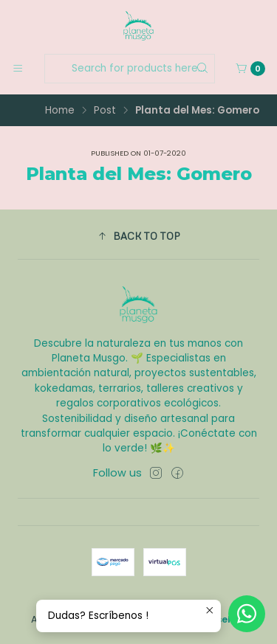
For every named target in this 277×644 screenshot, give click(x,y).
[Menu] (18, 69)
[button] (138, 236)
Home (60, 111)
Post (105, 111)
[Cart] (250, 69)
